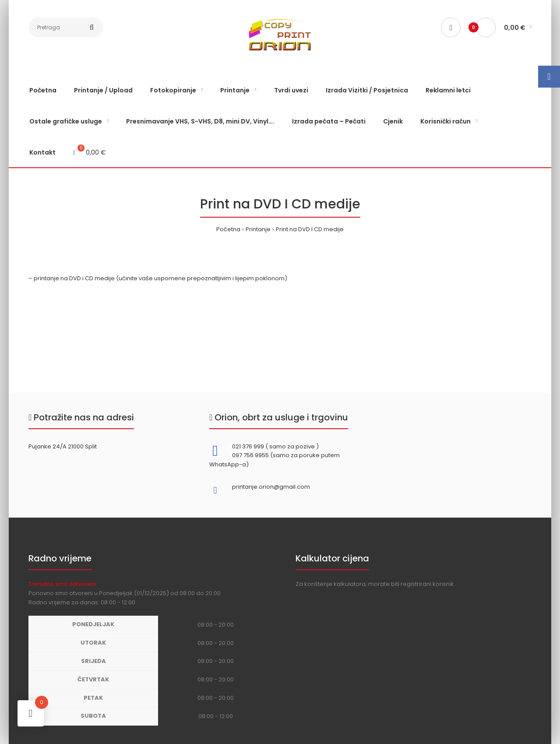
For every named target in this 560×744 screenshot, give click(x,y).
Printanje (258, 229)
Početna (228, 229)
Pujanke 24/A (48, 446)
